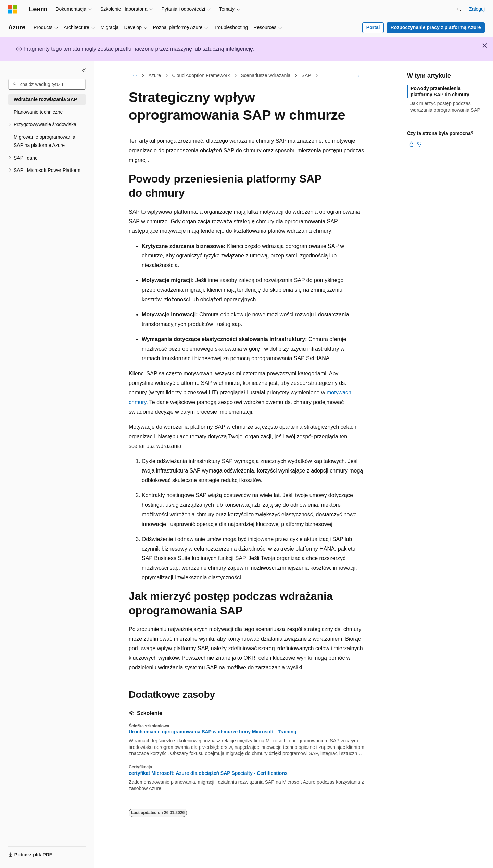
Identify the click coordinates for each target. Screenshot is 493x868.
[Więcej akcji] (358, 76)
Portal (373, 27)
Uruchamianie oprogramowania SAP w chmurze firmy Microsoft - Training (213, 732)
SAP (306, 75)
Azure (155, 75)
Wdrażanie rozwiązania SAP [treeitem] (45, 99)
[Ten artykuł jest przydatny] (411, 144)
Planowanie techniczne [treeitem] (38, 112)
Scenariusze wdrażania (266, 75)
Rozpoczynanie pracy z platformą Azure (436, 27)
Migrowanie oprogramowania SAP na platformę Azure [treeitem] (45, 141)
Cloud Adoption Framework (201, 75)
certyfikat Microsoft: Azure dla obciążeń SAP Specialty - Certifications (208, 773)
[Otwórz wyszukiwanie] (459, 9)
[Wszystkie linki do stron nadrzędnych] (135, 76)
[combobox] (47, 85)
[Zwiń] (84, 70)
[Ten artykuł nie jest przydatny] (419, 144)
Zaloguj (477, 9)
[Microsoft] (13, 9)
